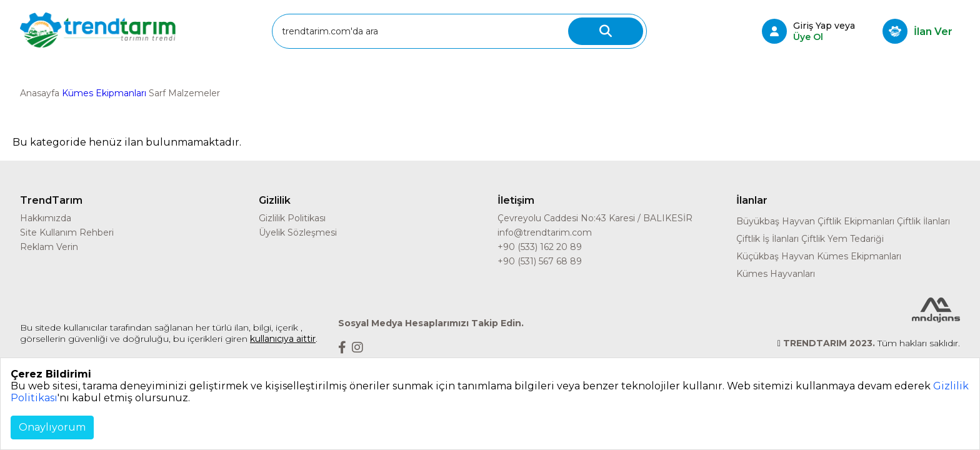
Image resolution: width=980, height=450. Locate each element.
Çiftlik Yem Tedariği (842, 239)
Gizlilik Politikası (292, 218)
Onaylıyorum (52, 427)
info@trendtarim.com (545, 232)
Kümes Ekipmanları (104, 93)
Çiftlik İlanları (923, 221)
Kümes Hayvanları (776, 274)
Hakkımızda (46, 218)
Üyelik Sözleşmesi (298, 232)
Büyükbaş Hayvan (776, 221)
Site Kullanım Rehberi (67, 232)
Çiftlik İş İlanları (767, 239)
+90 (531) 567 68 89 (540, 261)
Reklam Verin (49, 247)
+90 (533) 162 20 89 (540, 247)
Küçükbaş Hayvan (775, 256)
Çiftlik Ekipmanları (856, 221)
